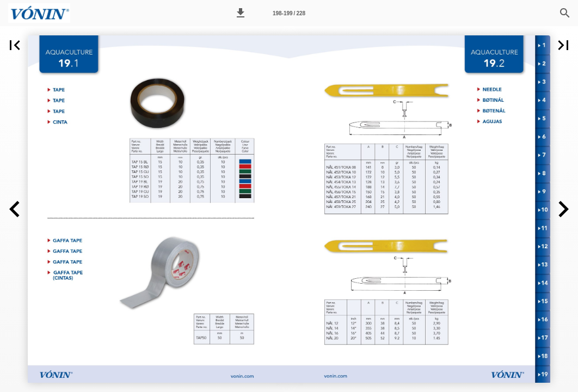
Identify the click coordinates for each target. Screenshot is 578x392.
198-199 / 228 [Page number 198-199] (289, 13)
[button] (241, 13)
